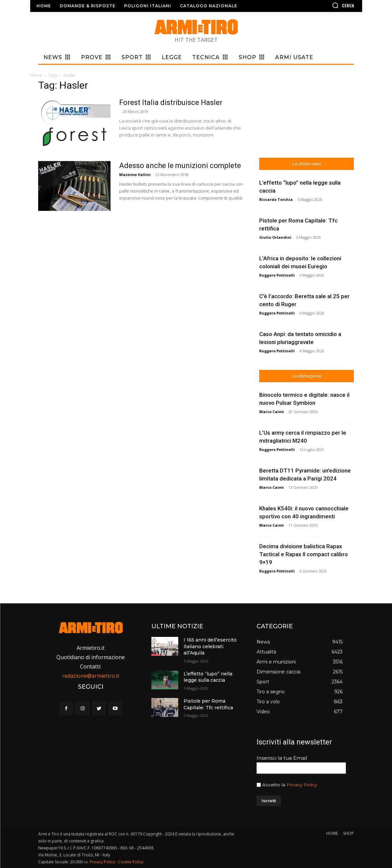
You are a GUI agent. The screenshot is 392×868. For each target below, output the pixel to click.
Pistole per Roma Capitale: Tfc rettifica (208, 704)
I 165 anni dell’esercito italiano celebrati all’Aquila (210, 646)
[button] (324, 5)
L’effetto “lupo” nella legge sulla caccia (208, 677)
